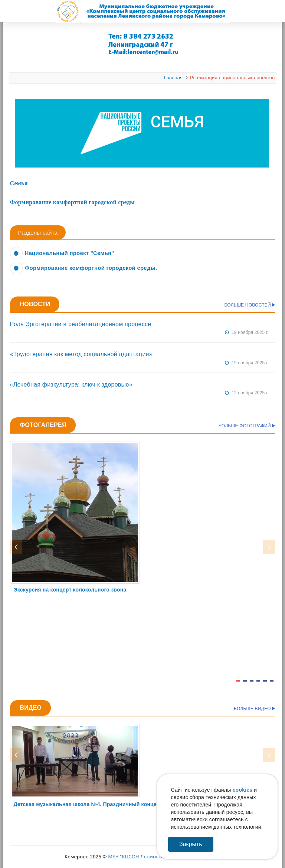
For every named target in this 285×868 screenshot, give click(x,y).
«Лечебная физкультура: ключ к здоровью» (71, 385)
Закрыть (191, 844)
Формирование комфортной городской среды (72, 202)
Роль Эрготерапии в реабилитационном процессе (81, 324)
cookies (243, 790)
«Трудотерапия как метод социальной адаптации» (81, 354)
